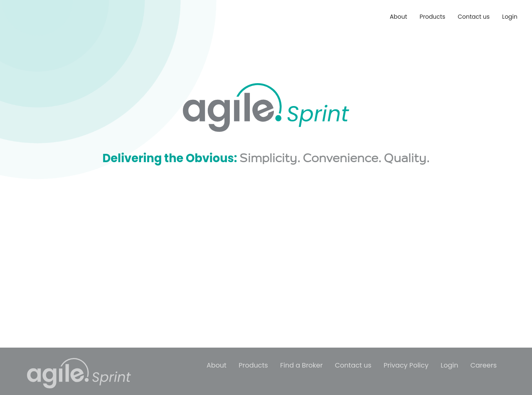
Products (433, 17)
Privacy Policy (406, 365)
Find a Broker (302, 365)
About (399, 17)
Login (510, 17)
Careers (484, 365)
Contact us (474, 17)
